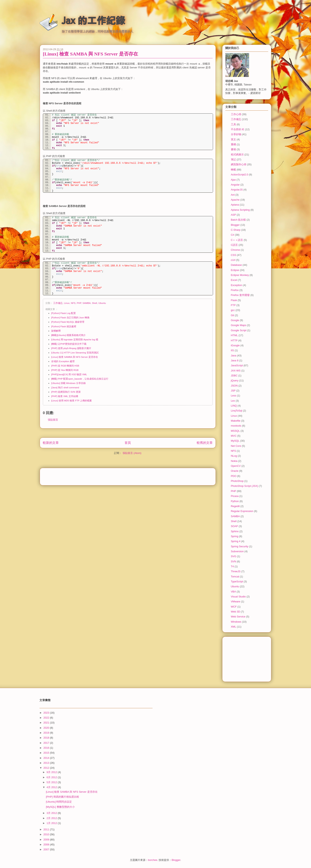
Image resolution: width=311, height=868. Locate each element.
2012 (47, 768)
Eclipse (235, 270)
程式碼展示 (237, 155)
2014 (47, 758)
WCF (234, 607)
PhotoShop (237, 481)
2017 (47, 743)
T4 (232, 566)
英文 (233, 139)
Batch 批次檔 (238, 220)
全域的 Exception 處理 (63, 361)
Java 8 (235, 360)
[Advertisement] (128, 475)
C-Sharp (236, 230)
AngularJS (237, 190)
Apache (235, 200)
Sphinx (235, 531)
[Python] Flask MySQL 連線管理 (68, 322)
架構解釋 (56, 331)
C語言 (234, 245)
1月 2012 (52, 823)
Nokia (234, 461)
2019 (47, 733)
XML (234, 627)
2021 (47, 723)
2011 (47, 829)
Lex (233, 401)
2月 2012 (52, 818)
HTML (234, 335)
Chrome (235, 250)
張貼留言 (53, 420)
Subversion (237, 551)
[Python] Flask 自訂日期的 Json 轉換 (70, 317)
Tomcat (235, 577)
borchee (153, 860)
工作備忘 (58, 303)
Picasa (235, 496)
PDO (234, 476)
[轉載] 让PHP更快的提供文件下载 (69, 344)
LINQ (234, 406)
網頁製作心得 (239, 164)
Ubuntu (102, 303)
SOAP (234, 526)
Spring (235, 536)
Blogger (235, 225)
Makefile (236, 421)
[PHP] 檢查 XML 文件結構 (65, 396)
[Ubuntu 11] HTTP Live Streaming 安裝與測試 (75, 353)
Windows (236, 622)
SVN (234, 561)
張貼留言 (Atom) (132, 453)
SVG (234, 556)
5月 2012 (52, 782)
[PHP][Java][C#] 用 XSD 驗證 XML (69, 374)
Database (236, 265)
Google (235, 320)
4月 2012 (52, 787)
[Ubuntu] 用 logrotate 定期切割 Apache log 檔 (75, 339)
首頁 (128, 443)
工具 (233, 124)
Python (235, 501)
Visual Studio (238, 597)
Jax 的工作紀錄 (93, 20)
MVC (234, 436)
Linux (67, 303)
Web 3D (236, 612)
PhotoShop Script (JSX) (244, 486)
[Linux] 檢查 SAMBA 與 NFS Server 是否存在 (90, 54)
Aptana (235, 205)
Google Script (239, 330)
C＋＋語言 (237, 240)
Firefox (235, 290)
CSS (234, 255)
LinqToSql (237, 411)
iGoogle (235, 345)
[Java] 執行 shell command (65, 387)
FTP (233, 305)
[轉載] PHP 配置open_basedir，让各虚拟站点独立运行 (80, 379)
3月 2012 (52, 813)
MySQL (235, 441)
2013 (47, 763)
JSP (233, 391)
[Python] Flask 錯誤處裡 (64, 326)
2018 (47, 738)
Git (233, 315)
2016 (47, 748)
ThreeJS (236, 571)
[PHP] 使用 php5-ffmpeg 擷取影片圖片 (71, 348)
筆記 (233, 159)
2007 (47, 849)
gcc (233, 310)
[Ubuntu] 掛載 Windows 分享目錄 (68, 383)
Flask (234, 300)
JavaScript (237, 365)
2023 (47, 713)
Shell (95, 303)
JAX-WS (236, 371)
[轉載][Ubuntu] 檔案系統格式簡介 (68, 335)
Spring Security (240, 546)
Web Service (238, 617)
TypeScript (237, 581)
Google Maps (239, 325)
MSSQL (235, 431)
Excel (234, 280)
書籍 (233, 149)
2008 (47, 845)
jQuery (235, 380)
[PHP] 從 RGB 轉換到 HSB (65, 366)
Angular (235, 185)
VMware (236, 601)
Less (234, 396)
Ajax (233, 180)
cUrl (233, 260)
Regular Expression (242, 511)
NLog (234, 456)
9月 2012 (52, 772)
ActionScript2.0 (239, 175)
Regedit (235, 506)
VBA (233, 592)
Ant (233, 195)
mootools (236, 426)
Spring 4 (236, 541)
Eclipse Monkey (240, 275)
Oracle (235, 471)
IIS (232, 350)
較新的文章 (51, 443)
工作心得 (236, 114)
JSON (234, 386)
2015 (47, 753)
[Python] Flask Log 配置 (63, 313)
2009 (47, 840)
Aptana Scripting (240, 210)
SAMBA (87, 303)
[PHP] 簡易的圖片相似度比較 (62, 797)
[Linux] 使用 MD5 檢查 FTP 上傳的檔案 (72, 401)
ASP (233, 215)
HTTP (234, 340)
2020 (47, 728)
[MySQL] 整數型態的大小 (60, 807)
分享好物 (236, 134)
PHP (79, 303)
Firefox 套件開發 (240, 295)
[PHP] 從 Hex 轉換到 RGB (65, 370)
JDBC (234, 376)
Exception (237, 285)
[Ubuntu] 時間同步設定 (59, 802)
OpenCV (236, 466)
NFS (73, 303)
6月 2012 (52, 777)
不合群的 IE (238, 129)
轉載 (233, 170)
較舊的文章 (205, 443)
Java (234, 356)
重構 (233, 144)
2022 (47, 718)
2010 (47, 834)
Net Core (236, 446)
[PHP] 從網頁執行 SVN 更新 (66, 392)
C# (233, 235)
